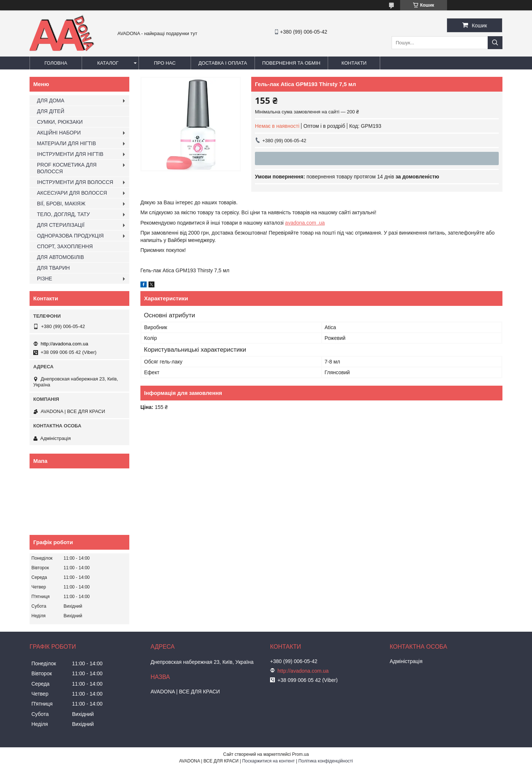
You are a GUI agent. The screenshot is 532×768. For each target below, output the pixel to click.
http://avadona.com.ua (64, 344)
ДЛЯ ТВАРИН (53, 268)
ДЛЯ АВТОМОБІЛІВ (60, 257)
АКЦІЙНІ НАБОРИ (59, 133)
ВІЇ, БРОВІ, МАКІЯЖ (61, 204)
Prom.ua (301, 754)
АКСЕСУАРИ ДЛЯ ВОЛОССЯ (72, 193)
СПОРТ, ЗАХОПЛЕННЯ (65, 246)
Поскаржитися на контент (268, 761)
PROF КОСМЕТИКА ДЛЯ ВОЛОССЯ (67, 168)
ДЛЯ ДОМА (51, 100)
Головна (56, 63)
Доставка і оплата (223, 63)
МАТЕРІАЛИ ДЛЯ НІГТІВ (66, 143)
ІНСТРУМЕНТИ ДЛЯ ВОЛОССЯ (75, 182)
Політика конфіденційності (326, 761)
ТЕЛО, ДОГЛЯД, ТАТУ (63, 214)
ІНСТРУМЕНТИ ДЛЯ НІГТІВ (70, 154)
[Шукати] (495, 43)
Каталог (108, 63)
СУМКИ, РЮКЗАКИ (60, 122)
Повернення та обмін (291, 63)
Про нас (165, 63)
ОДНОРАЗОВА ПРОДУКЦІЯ (70, 236)
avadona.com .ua (305, 223)
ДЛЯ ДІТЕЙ (51, 111)
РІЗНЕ (45, 279)
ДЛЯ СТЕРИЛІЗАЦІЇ (61, 225)
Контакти (354, 63)
